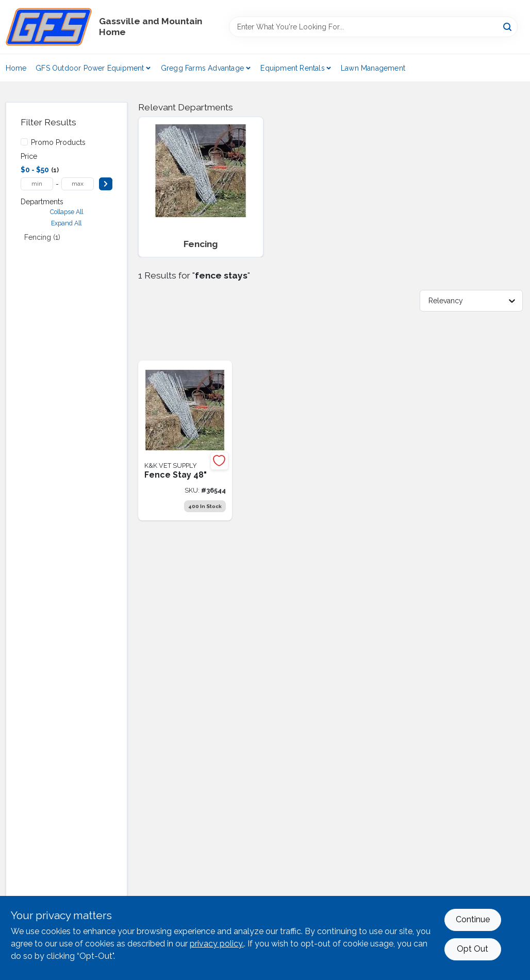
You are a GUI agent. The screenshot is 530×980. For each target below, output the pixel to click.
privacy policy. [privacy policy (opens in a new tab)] (217, 944)
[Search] (508, 26)
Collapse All (67, 212)
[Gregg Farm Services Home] (49, 27)
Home (16, 68)
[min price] (37, 184)
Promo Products (58, 142)
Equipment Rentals (292, 68)
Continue (473, 919)
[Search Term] (373, 27)
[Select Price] (106, 184)
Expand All (66, 223)
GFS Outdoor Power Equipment (90, 68)
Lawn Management (373, 68)
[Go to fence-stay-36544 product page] (185, 440)
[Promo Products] (24, 142)
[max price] (78, 184)
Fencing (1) (42, 237)
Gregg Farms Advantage (202, 68)
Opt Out (473, 949)
